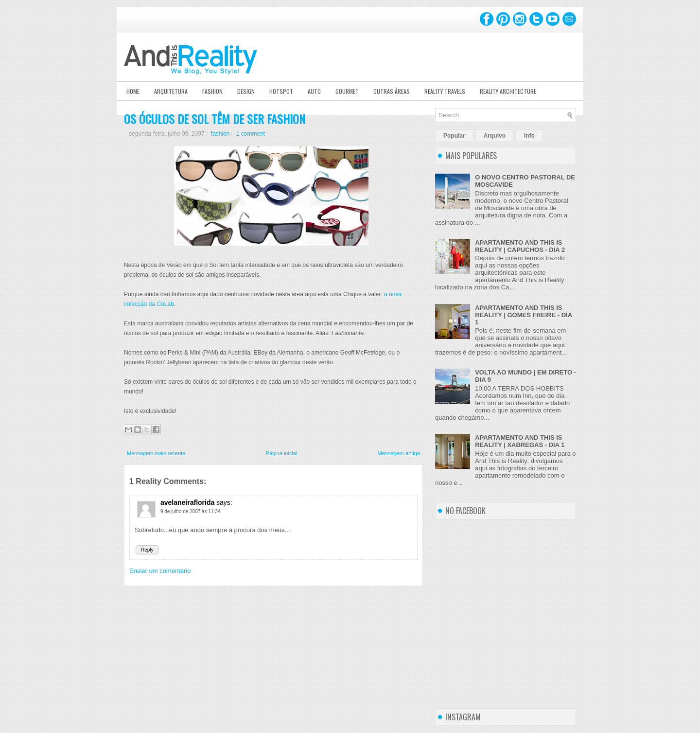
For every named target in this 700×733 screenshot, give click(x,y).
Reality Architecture (508, 91)
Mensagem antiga (399, 453)
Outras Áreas (392, 91)
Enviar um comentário (160, 571)
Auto (314, 91)
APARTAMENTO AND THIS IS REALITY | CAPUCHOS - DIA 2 (520, 246)
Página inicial (282, 453)
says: (224, 502)
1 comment (251, 134)
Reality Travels (445, 91)
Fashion (212, 91)
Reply (147, 550)
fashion (220, 134)
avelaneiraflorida (187, 502)
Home (133, 91)
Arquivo (495, 136)
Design (246, 91)
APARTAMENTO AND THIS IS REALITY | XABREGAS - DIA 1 (520, 441)
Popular (454, 136)
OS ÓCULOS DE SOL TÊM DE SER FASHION (215, 119)
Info (529, 136)
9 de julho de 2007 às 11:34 (190, 511)
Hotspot (281, 91)
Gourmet (347, 91)
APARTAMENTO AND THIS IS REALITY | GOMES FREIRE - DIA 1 (523, 315)
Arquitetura (171, 91)
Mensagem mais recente (156, 453)
